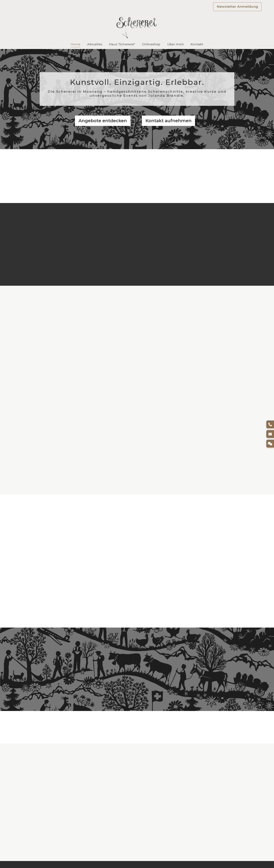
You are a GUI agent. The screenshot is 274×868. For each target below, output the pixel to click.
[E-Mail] (270, 434)
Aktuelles (95, 44)
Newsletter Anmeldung (237, 6)
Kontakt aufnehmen (169, 121)
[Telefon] (270, 424)
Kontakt (197, 44)
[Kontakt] (270, 444)
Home (76, 44)
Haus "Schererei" (122, 44)
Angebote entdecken (103, 121)
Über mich (176, 44)
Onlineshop (151, 44)
